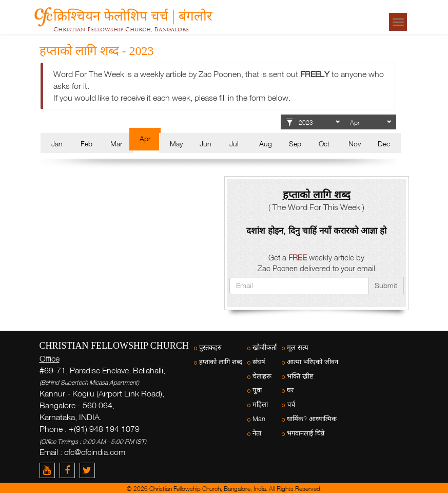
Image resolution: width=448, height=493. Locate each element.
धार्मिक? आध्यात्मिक (312, 419)
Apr (145, 138)
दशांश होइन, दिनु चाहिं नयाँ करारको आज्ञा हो (316, 230)
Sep (295, 144)
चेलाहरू (262, 376)
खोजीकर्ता (265, 347)
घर (290, 390)
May (176, 144)
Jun (206, 144)
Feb (86, 144)
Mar (116, 144)
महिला (260, 404)
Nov (355, 144)
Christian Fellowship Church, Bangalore (121, 29)
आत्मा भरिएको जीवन (313, 362)
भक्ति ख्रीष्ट (300, 376)
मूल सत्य (298, 347)
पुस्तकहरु (210, 347)
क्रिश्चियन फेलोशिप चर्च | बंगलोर (133, 14)
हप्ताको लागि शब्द (221, 362)
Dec (384, 144)
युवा (257, 390)
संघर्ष (259, 362)
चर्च (291, 404)
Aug (266, 144)
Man (259, 419)
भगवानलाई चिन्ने (306, 433)
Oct (324, 144)
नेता (257, 433)
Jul (234, 144)
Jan (57, 144)
